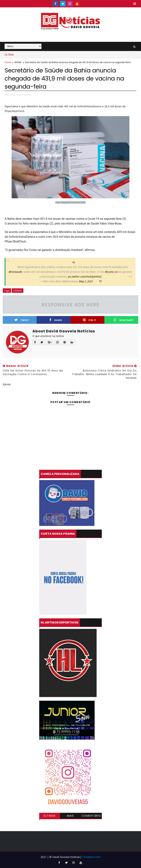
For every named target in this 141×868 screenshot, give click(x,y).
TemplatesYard (91, 857)
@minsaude (15, 272)
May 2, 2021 (86, 281)
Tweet (22, 320)
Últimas (50, 816)
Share (56, 320)
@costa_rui (111, 272)
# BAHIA (18, 291)
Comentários (91, 816)
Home (8, 62)
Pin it (90, 320)
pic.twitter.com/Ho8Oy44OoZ (85, 277)
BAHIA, (28, 95)
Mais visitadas (70, 816)
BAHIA (18, 62)
